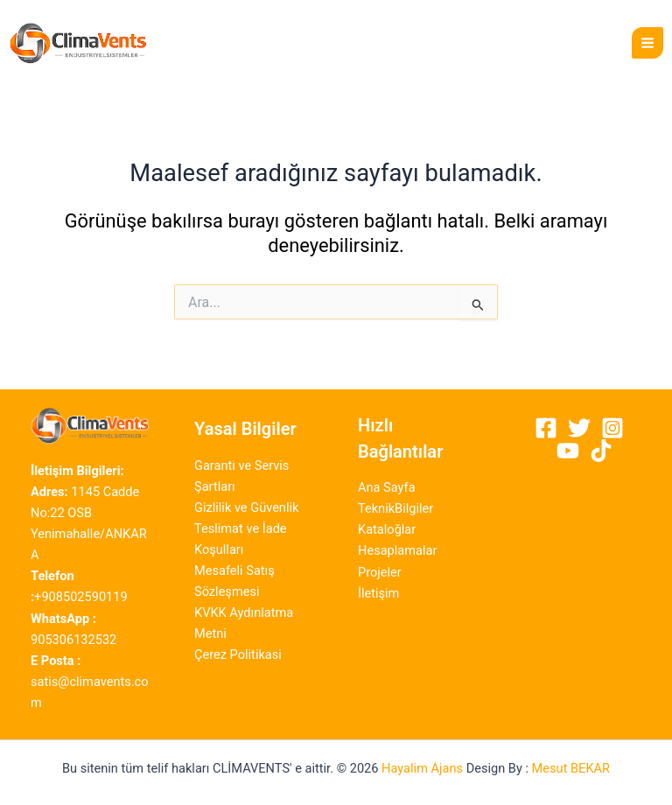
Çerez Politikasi (238, 654)
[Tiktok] (601, 451)
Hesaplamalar (397, 550)
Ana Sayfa (387, 487)
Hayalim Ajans (422, 768)
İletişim (378, 593)
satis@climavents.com (90, 682)
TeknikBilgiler (395, 508)
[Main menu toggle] (647, 43)
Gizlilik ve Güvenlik (246, 507)
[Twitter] (579, 428)
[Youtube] (568, 451)
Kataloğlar (387, 529)
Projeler (380, 572)
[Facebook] (546, 428)
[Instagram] (612, 428)
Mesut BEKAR (571, 768)
